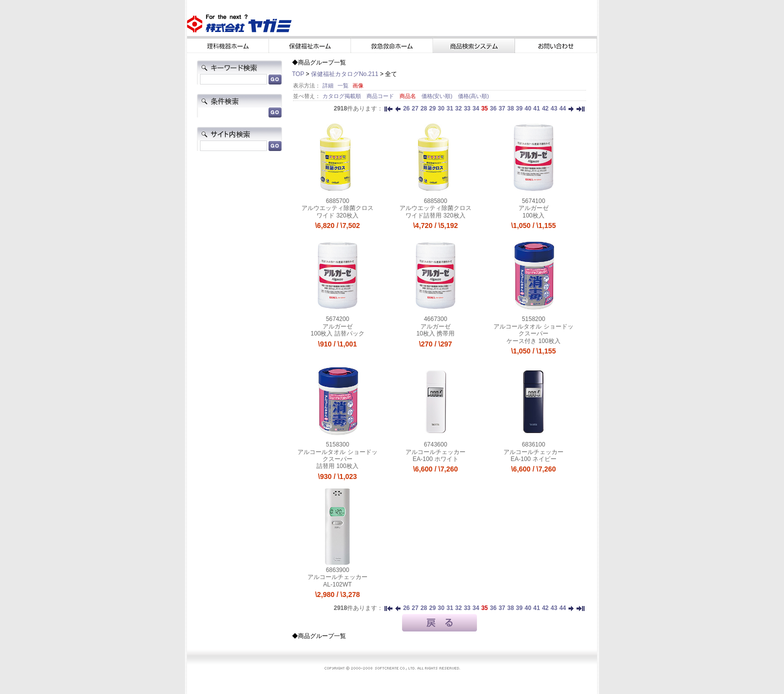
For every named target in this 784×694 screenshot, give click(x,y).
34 (476, 108)
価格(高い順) (473, 96)
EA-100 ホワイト (435, 459)
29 (432, 108)
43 (554, 108)
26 (406, 108)
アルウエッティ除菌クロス (337, 208)
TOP (298, 74)
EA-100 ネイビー (533, 459)
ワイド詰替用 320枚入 (435, 215)
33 (467, 108)
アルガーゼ (533, 208)
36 (493, 108)
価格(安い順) (438, 96)
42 (545, 108)
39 (519, 108)
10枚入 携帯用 (436, 333)
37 (502, 108)
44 (563, 108)
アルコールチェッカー (435, 452)
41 (537, 108)
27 (415, 108)
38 (510, 108)
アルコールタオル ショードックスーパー (533, 330)
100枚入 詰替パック (337, 333)
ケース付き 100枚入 (533, 341)
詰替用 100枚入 (337, 466)
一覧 (343, 85)
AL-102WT (337, 584)
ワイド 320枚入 (337, 215)
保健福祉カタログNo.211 (345, 74)
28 (424, 108)
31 (450, 108)
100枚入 (533, 215)
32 (458, 108)
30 (441, 108)
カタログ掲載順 (342, 96)
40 (528, 108)
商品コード (381, 96)
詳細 (328, 85)
